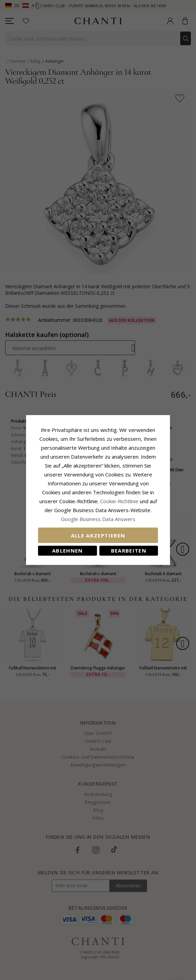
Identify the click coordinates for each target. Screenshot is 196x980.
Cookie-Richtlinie (119, 501)
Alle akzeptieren (98, 535)
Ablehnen (68, 551)
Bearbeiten (129, 551)
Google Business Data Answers (98, 519)
